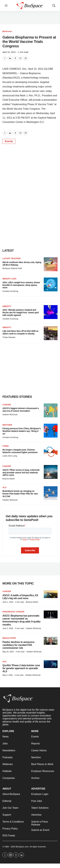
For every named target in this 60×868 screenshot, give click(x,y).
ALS (4, 487)
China (6, 446)
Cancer (7, 405)
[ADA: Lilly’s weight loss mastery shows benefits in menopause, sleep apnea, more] (51, 284)
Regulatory (9, 638)
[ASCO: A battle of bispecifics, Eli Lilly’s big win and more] (51, 594)
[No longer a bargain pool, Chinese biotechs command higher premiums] (51, 452)
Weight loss (9, 279)
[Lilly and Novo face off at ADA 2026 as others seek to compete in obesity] (51, 333)
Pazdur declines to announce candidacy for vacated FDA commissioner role (18, 645)
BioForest (7, 31)
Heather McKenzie (10, 415)
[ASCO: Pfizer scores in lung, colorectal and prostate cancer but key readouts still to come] (51, 472)
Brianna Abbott (9, 479)
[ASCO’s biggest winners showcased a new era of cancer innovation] (51, 410)
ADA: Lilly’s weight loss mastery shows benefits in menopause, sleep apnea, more (21, 285)
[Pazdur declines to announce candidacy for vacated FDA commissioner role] (51, 641)
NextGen (7, 425)
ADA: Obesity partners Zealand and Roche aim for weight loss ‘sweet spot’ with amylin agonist (21, 313)
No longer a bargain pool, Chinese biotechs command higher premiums (20, 451)
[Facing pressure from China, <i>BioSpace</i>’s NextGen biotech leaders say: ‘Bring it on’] (51, 431)
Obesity (7, 306)
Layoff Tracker (12, 258)
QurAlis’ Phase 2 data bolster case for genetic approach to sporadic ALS (21, 668)
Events (9, 141)
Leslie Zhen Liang (10, 456)
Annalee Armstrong (10, 291)
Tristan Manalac (9, 337)
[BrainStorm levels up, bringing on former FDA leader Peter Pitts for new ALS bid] (51, 493)
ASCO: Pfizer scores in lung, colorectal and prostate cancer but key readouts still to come (21, 473)
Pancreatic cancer (13, 612)
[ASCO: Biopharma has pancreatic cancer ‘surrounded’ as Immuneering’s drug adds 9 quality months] (51, 614)
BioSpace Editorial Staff (12, 268)
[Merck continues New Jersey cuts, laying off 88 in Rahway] (51, 264)
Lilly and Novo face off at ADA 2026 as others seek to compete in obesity (20, 332)
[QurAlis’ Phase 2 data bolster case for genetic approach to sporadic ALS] (51, 664)
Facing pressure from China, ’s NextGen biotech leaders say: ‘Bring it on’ (22, 431)
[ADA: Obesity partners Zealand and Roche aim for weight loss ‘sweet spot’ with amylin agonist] (51, 312)
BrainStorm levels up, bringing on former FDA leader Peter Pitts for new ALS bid (20, 494)
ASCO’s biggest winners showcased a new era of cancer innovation (21, 410)
